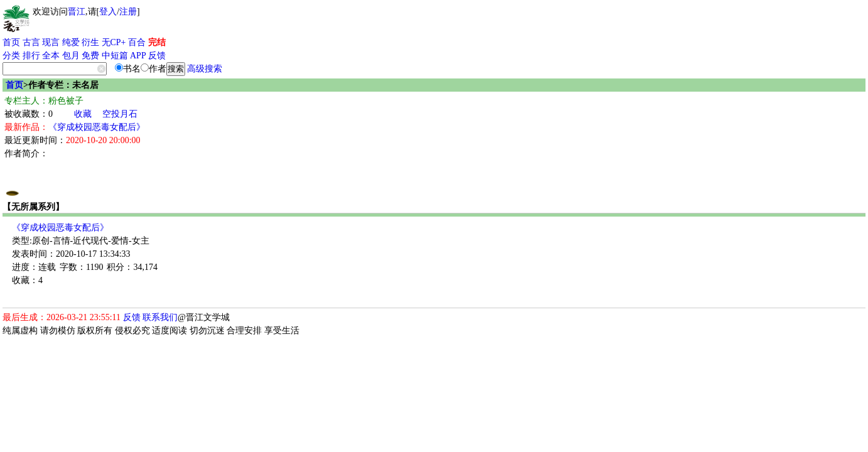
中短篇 (115, 56)
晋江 (77, 12)
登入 (108, 12)
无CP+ (114, 42)
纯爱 (71, 42)
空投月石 (120, 114)
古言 (31, 42)
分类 (11, 56)
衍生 (90, 42)
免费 (90, 56)
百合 (137, 42)
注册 (128, 12)
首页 (11, 42)
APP (138, 56)
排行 (31, 56)
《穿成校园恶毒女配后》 (97, 127)
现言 (51, 42)
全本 (51, 56)
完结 (157, 42)
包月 (71, 56)
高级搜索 (205, 69)
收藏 (83, 114)
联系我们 (160, 317)
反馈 (157, 56)
